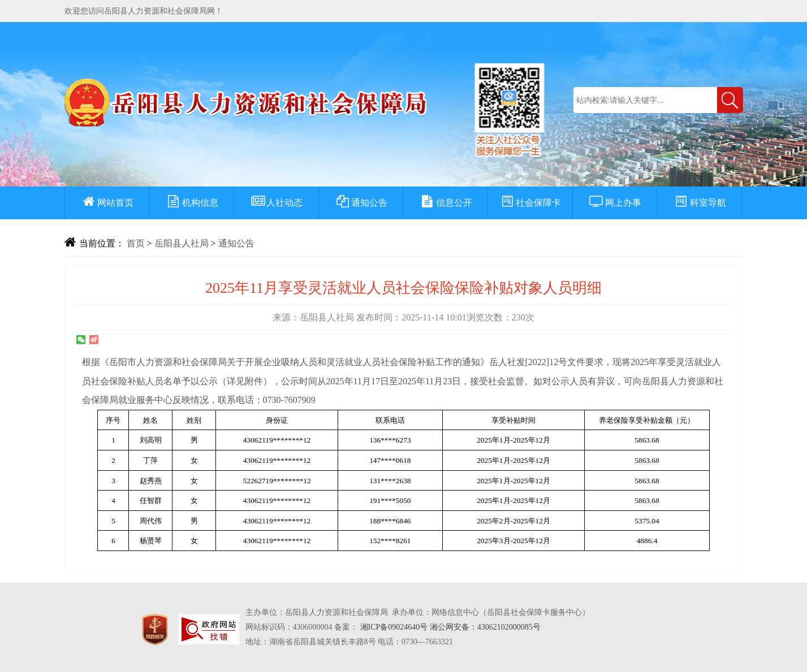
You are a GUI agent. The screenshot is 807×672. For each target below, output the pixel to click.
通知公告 (361, 203)
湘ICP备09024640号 (394, 627)
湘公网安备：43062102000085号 (485, 627)
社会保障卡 (530, 203)
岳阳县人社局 (182, 243)
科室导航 (700, 203)
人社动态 (276, 203)
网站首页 (107, 203)
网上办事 (615, 203)
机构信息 (192, 203)
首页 (136, 243)
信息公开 (446, 203)
